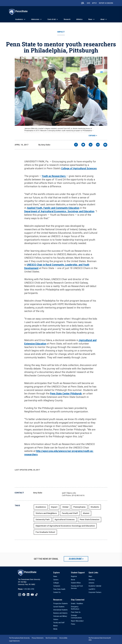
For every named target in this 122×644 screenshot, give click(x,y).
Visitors (56, 619)
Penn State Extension (90, 520)
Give (88, 3)
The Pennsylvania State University (19, 638)
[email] (98, 145)
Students (95, 507)
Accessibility (63, 638)
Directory (92, 580)
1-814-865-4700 (29, 589)
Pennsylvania (79, 507)
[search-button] (83, 3)
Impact (61, 32)
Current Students (59, 607)
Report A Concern (106, 3)
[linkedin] (91, 145)
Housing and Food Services (77, 587)
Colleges (56, 583)
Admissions (35, 19)
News (90, 19)
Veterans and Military (60, 616)
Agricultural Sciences (65, 520)
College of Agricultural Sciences (79, 168)
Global (65, 507)
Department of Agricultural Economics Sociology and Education (65, 526)
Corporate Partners (95, 592)
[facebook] (76, 145)
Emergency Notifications (75, 608)
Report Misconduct (77, 621)
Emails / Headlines (77, 604)
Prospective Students (60, 604)
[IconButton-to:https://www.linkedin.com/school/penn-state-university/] (28, 595)
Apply (94, 3)
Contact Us (57, 592)
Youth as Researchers (54, 176)
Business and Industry (60, 613)
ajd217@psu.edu (69, 493)
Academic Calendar (95, 586)
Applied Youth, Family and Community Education (53, 208)
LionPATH (92, 589)
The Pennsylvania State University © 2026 (100, 639)
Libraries (91, 583)
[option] (26, 589)
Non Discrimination (52, 638)
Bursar (73, 580)
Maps (90, 576)
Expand (92, 136)
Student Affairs (76, 583)
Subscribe (75, 559)
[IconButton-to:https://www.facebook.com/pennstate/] (24, 595)
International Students (60, 610)
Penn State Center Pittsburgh (66, 394)
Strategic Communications (76, 617)
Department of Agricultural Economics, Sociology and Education (59, 211)
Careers (56, 580)
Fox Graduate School (45, 532)
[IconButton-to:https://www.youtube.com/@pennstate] (32, 595)
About (102, 19)
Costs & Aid (52, 19)
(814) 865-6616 (78, 495)
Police (73, 624)
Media (55, 629)
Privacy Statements (38, 638)
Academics (19, 19)
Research (67, 19)
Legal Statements (15, 641)
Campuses (57, 586)
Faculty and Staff (70, 513)
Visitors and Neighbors (46, 513)
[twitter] (83, 145)
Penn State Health (59, 589)
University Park (43, 520)
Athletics (79, 19)
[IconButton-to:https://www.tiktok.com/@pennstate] (36, 595)
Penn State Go (76, 612)
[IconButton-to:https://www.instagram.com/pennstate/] (20, 595)
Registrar (74, 576)
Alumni (86, 513)
